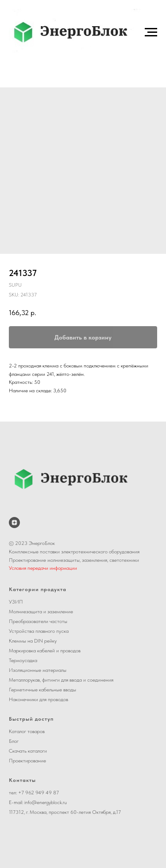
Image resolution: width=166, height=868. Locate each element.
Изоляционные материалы (38, 670)
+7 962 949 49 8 (37, 793)
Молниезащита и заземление (41, 612)
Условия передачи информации (43, 568)
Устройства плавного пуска (39, 631)
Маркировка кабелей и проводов (45, 651)
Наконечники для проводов (39, 699)
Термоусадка (23, 660)
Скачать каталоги (28, 751)
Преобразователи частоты (38, 621)
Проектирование (27, 761)
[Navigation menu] (151, 32)
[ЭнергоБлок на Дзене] (14, 523)
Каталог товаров (27, 731)
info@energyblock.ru (46, 802)
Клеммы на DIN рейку (33, 641)
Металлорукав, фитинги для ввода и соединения (61, 680)
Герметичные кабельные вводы (42, 690)
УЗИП (16, 602)
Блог (14, 741)
